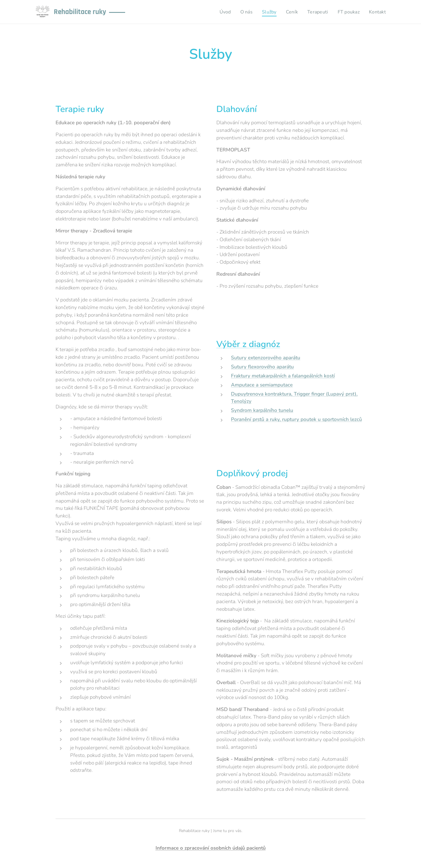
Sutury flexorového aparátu (262, 367)
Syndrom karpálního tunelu (262, 411)
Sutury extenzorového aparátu (266, 358)
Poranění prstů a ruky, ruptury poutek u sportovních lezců (296, 419)
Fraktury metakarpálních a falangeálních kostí (283, 376)
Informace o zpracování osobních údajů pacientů (211, 848)
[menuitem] (220, 12)
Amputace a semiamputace (262, 385)
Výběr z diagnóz (248, 344)
